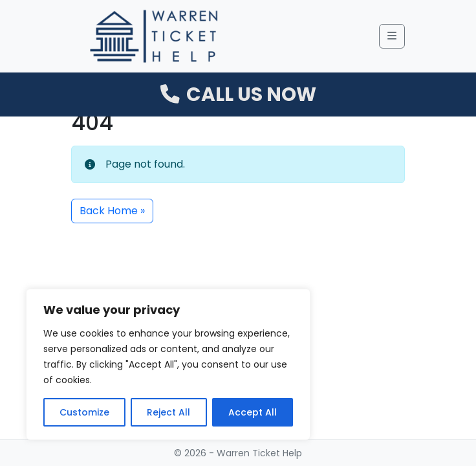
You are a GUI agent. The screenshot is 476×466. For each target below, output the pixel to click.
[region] (168, 364)
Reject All (168, 412)
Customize (84, 412)
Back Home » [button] (112, 211)
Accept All (253, 412)
